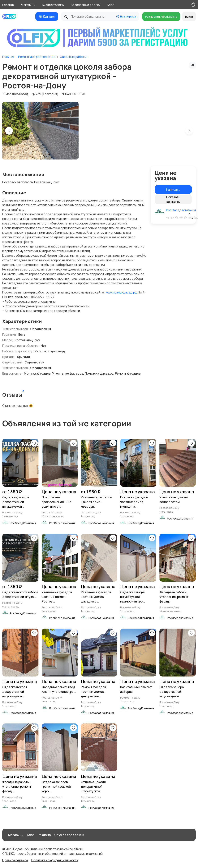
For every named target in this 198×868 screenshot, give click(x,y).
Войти (189, 17)
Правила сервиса (15, 860)
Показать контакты (173, 199)
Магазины (28, 5)
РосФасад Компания (181, 210)
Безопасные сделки (86, 5)
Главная (8, 5)
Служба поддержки (69, 835)
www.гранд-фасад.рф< (122, 292)
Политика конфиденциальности (55, 860)
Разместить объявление (161, 17)
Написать (173, 190)
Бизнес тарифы (53, 5)
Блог (110, 5)
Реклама (44, 835)
